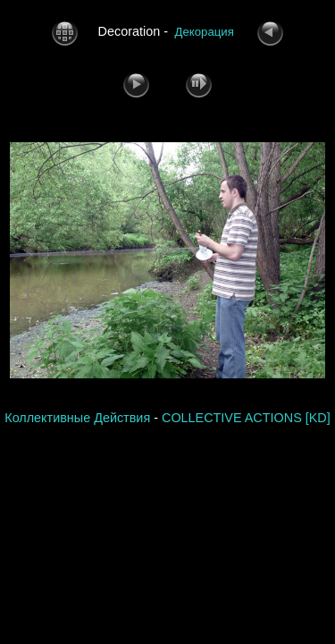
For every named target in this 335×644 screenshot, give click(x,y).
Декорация (205, 32)
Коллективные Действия (77, 418)
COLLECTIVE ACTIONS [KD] (246, 418)
